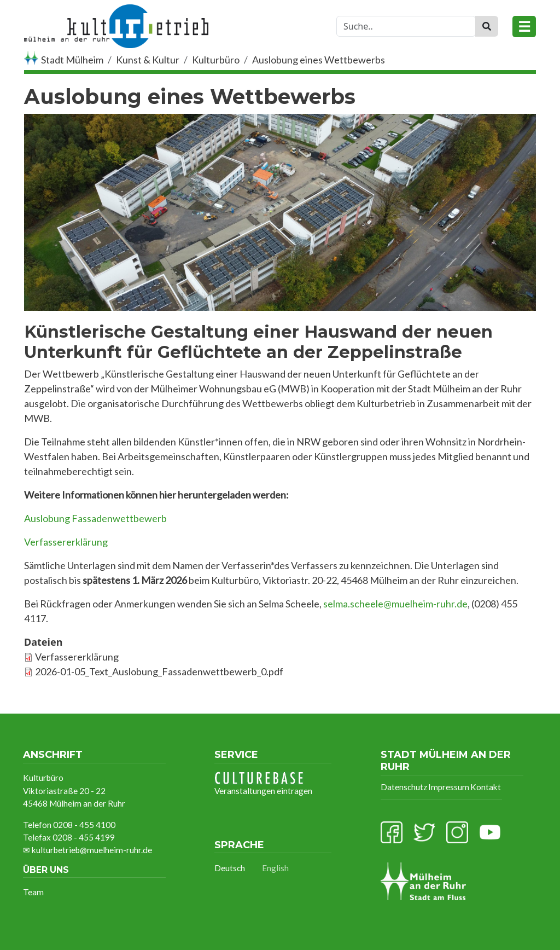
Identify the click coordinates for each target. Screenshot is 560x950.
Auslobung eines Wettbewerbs (319, 60)
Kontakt (486, 787)
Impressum (449, 787)
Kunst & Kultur (148, 60)
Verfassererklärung (77, 657)
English (275, 868)
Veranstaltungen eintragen (263, 784)
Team (33, 892)
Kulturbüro (216, 60)
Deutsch (230, 868)
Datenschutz (404, 787)
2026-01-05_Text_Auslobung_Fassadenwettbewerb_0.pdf (159, 671)
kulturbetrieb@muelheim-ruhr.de (92, 850)
